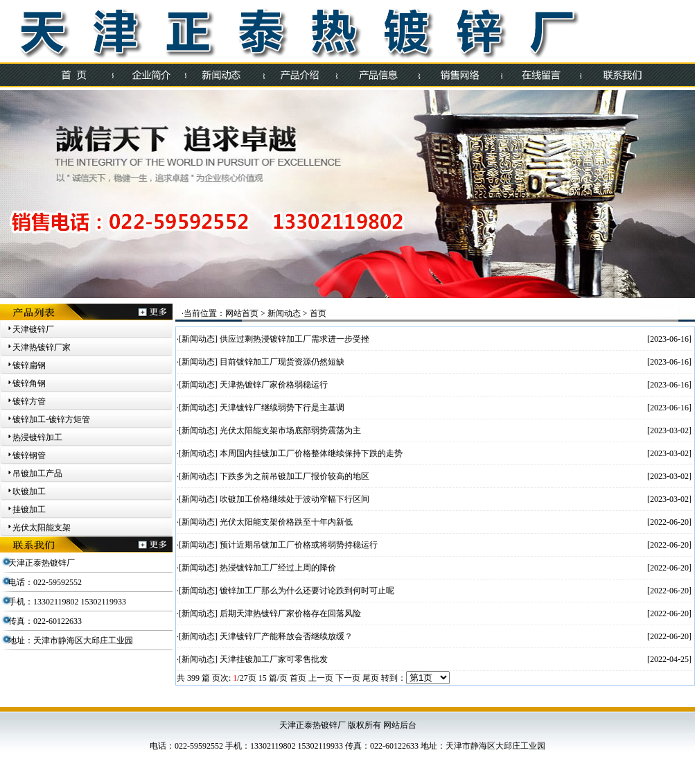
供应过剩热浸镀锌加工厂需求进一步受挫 (294, 339)
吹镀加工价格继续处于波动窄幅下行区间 (294, 499)
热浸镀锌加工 (37, 437)
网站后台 (400, 725)
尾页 (371, 678)
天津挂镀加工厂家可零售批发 (274, 659)
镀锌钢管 (29, 455)
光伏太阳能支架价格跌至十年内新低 (286, 522)
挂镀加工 (29, 509)
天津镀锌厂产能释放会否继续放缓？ (286, 636)
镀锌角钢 (29, 383)
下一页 (348, 678)
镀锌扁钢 (29, 365)
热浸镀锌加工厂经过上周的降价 (278, 568)
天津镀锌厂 (33, 329)
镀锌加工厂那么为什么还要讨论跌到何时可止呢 (307, 591)
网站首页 (242, 313)
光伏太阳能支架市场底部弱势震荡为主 (290, 430)
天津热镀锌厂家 (42, 347)
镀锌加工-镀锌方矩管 (51, 419)
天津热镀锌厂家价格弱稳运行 (274, 385)
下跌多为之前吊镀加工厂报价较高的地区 (294, 476)
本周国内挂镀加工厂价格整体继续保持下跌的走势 (311, 453)
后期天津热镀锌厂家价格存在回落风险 (290, 613)
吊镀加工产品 (37, 473)
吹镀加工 (29, 491)
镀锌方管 (29, 401)
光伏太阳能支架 (42, 528)
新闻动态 (284, 313)
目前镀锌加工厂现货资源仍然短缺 (282, 362)
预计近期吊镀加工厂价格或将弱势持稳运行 (299, 545)
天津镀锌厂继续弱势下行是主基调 (282, 408)
